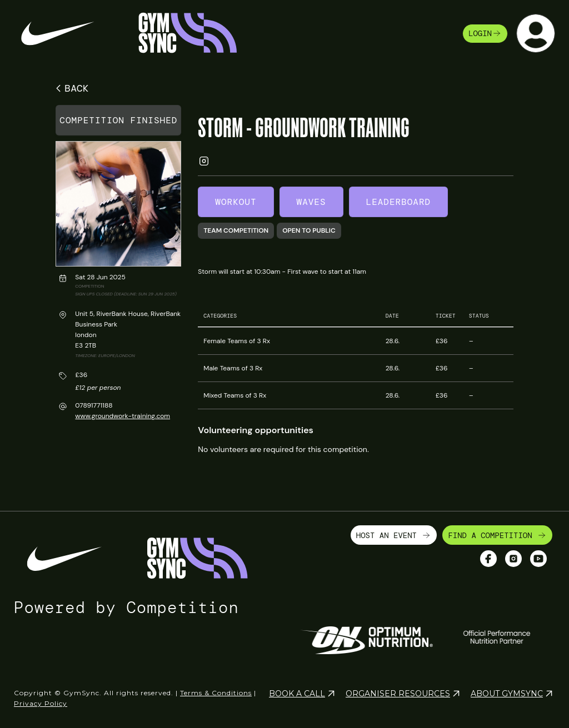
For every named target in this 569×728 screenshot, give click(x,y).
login (485, 33)
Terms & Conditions (216, 693)
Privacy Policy (41, 703)
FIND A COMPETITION (497, 535)
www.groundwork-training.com (123, 416)
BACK (70, 88)
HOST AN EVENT (394, 535)
